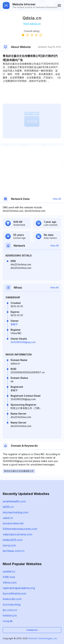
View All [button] (57, 199)
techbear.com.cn (14, 551)
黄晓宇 (14, 324)
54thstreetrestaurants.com (20, 529)
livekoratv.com (12, 599)
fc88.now (9, 577)
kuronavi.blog (12, 604)
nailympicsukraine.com (17, 534)
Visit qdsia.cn (32, 24)
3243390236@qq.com (23, 342)
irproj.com (9, 545)
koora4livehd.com (14, 593)
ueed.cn (8, 518)
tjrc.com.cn (10, 610)
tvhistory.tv (10, 615)
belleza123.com (13, 540)
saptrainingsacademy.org (19, 588)
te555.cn (8, 507)
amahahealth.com (14, 501)
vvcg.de (8, 621)
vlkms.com (10, 582)
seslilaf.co (9, 571)
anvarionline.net (13, 523)
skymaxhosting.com (16, 512)
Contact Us (32, 630)
